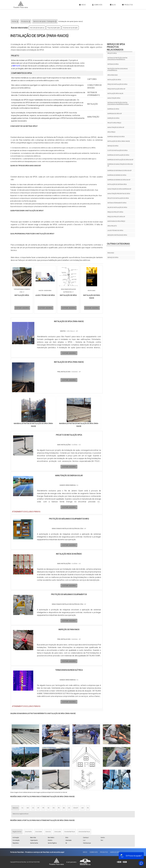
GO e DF (76, 808)
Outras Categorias (118, 244)
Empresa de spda (113, 109)
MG (28, 808)
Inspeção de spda (113, 118)
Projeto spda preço (114, 123)
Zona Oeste (38, 832)
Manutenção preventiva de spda (119, 194)
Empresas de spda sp (115, 114)
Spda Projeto (112, 226)
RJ (22, 808)
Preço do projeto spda (54, 28)
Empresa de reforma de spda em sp (119, 171)
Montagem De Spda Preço (116, 221)
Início (82, 5)
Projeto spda (112, 53)
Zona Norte (28, 832)
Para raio (111, 253)
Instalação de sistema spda (117, 184)
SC (49, 808)
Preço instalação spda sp (116, 89)
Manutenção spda (114, 98)
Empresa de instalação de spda (118, 155)
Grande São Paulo (70, 832)
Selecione (15, 808)
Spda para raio (113, 75)
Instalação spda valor (115, 93)
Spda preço (111, 132)
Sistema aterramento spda (117, 203)
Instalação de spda (114, 80)
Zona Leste (58, 832)
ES (33, 808)
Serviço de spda (113, 146)
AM (83, 808)
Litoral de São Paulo (84, 832)
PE (59, 808)
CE (69, 808)
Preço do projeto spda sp (116, 217)
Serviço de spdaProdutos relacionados (116, 47)
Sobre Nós (97, 5)
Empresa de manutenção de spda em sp (120, 165)
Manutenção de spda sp (37, 28)
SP (38, 808)
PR (43, 808)
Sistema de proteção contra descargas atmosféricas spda (118, 103)
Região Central (17, 832)
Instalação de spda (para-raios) (119, 141)
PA (88, 808)
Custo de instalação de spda (117, 150)
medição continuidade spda (117, 235)
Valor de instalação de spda (117, 207)
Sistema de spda (113, 64)
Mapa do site (115, 852)
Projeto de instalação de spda (118, 198)
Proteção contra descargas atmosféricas (118, 70)
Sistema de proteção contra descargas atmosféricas (117, 59)
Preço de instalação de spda (117, 84)
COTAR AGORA (22, 308)
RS (54, 808)
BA (64, 808)
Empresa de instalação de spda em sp (120, 160)
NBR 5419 (16, 66)
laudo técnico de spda (115, 230)
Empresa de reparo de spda (117, 175)
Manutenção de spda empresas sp (119, 189)
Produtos (127, 5)
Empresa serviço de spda (70, 28)
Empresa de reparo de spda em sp (119, 180)
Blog (113, 5)
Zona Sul (48, 832)
